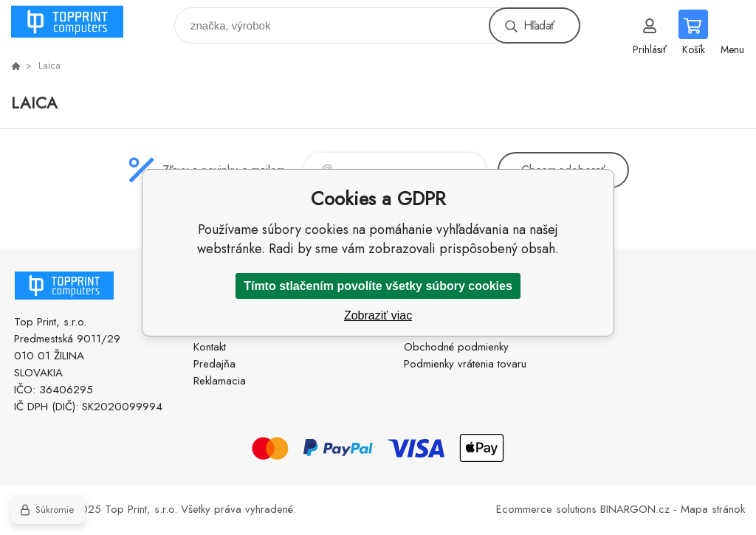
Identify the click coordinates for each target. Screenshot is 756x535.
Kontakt (210, 347)
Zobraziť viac (378, 315)
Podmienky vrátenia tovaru (465, 364)
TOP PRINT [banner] (76, 22)
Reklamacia (220, 381)
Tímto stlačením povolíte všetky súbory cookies (378, 286)
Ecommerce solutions (546, 509)
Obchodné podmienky (456, 347)
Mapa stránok (713, 509)
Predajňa (214, 364)
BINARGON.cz (635, 509)
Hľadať (539, 25)
